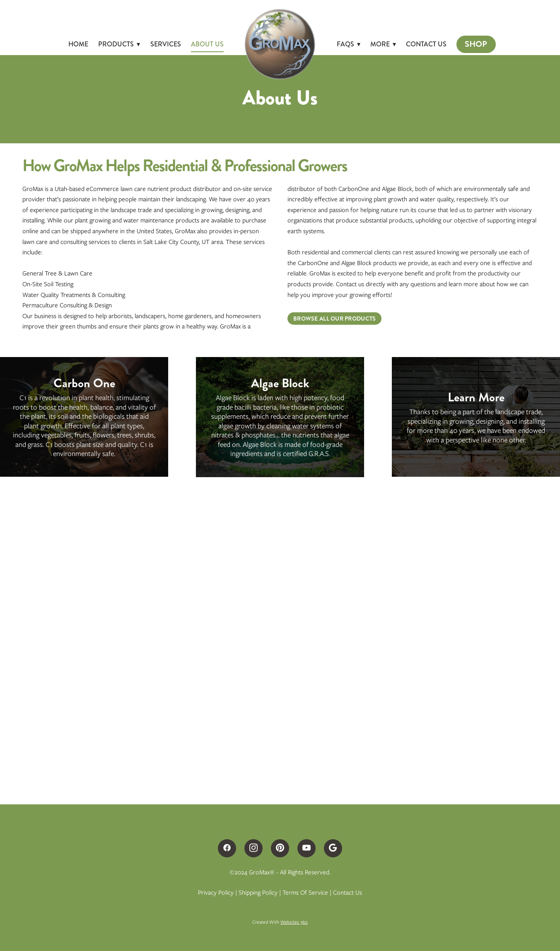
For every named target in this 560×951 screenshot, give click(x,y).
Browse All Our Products (334, 319)
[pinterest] (280, 848)
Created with (280, 922)
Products (119, 44)
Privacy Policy (216, 893)
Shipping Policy (258, 893)
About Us (207, 44)
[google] (333, 848)
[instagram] (253, 848)
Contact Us (426, 44)
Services (166, 44)
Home (78, 44)
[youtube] (307, 848)
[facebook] (227, 848)
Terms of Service (305, 893)
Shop (476, 44)
